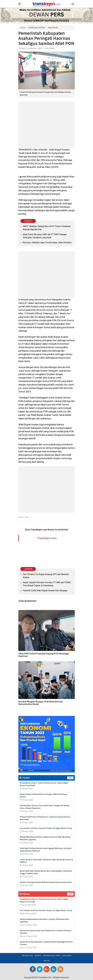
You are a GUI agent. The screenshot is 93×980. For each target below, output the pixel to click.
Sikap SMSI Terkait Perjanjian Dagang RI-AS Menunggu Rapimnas (44, 655)
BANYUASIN (53, 28)
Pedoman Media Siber (52, 956)
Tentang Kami (27, 956)
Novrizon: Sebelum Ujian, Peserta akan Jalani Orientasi (47, 243)
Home (23, 28)
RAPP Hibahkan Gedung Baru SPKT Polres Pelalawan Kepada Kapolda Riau (47, 228)
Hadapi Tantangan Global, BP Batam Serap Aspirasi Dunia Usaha (46, 882)
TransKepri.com (47, 538)
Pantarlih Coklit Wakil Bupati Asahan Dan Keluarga (45, 591)
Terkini (25, 778)
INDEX (70, 778)
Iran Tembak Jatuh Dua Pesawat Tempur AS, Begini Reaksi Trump (46, 828)
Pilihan (25, 894)
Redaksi (38, 956)
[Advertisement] (47, 125)
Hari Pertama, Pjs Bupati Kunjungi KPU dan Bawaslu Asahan (46, 576)
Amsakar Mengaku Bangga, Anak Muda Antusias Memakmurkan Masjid (41, 703)
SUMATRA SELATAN (37, 28)
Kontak (47, 961)
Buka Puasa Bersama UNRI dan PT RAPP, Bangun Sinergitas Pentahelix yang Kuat (45, 236)
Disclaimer (67, 956)
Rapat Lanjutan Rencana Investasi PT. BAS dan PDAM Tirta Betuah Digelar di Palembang (47, 584)
